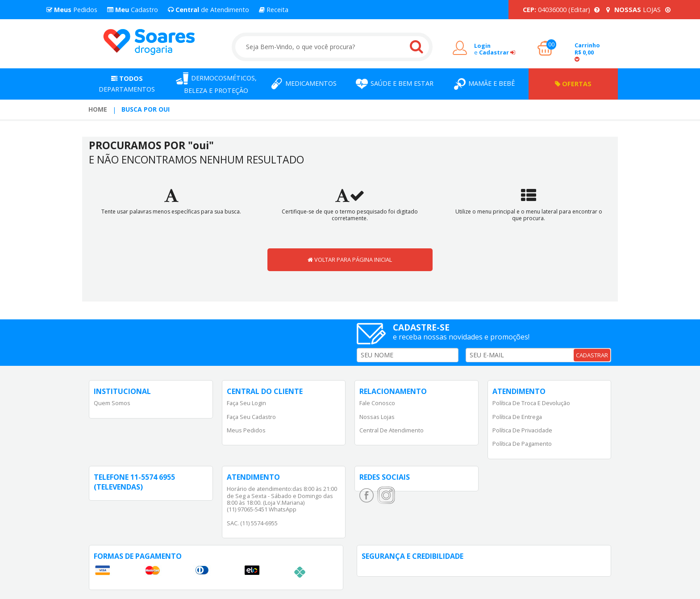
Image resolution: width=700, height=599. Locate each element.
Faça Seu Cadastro (251, 417)
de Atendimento (208, 10)
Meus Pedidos (246, 430)
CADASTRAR (592, 355)
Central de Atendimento (392, 430)
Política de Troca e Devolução (531, 403)
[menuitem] (98, 109)
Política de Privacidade (522, 430)
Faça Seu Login (246, 403)
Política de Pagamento (522, 444)
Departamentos (127, 84)
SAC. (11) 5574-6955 (252, 523)
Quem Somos (112, 403)
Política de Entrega (517, 417)
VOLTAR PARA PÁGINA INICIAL (350, 260)
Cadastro (133, 10)
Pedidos (72, 10)
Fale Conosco (377, 403)
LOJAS (638, 10)
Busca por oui (146, 109)
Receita (274, 10)
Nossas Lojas (377, 417)
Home (98, 109)
